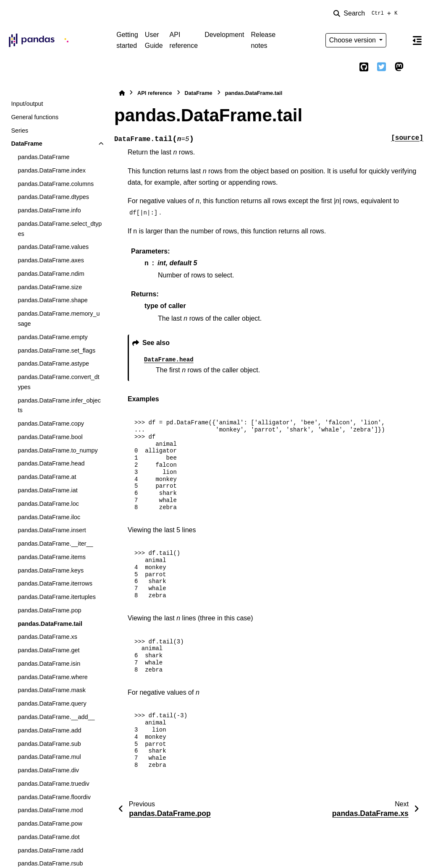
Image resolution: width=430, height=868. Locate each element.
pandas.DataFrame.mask (52, 690)
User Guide (154, 40)
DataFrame (26, 144)
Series (20, 131)
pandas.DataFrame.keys (51, 570)
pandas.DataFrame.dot (49, 837)
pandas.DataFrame (43, 157)
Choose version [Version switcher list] (354, 40)
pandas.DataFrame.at (47, 477)
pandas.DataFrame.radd (50, 850)
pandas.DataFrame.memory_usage (59, 319)
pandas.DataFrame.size (50, 287)
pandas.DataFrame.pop (49, 610)
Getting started (127, 40)
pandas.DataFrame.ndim (51, 274)
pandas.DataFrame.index (52, 170)
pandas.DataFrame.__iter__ (55, 544)
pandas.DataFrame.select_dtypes (60, 229)
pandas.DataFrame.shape (52, 300)
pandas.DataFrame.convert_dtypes (58, 382)
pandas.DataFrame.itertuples (57, 597)
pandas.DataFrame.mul (49, 757)
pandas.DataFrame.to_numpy (58, 450)
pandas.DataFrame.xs (47, 637)
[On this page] (417, 40)
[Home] (122, 93)
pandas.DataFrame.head (51, 463)
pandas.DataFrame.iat (47, 490)
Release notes (263, 40)
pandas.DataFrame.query (52, 703)
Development (224, 35)
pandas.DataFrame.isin (49, 664)
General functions (35, 117)
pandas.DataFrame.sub (49, 744)
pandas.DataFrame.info (49, 210)
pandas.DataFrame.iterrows (55, 583)
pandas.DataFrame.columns (56, 184)
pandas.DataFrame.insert (52, 530)
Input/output (27, 104)
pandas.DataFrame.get (49, 650)
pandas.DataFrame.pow (50, 824)
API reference (184, 40)
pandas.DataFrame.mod (50, 810)
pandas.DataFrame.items (52, 557)
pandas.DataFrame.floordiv (54, 797)
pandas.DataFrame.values (53, 247)
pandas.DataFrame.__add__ (56, 717)
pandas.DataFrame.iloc (49, 517)
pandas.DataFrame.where (52, 677)
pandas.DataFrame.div (48, 770)
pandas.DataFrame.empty (52, 337)
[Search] (367, 13)
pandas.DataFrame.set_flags (56, 350)
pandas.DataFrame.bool (50, 437)
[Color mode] (399, 40)
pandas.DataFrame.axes (51, 260)
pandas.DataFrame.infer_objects (59, 405)
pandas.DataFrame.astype (53, 363)
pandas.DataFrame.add (49, 730)
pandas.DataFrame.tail (50, 624)
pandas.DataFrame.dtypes (53, 197)
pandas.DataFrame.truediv (53, 784)
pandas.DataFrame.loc (48, 504)
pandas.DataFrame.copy (51, 424)
